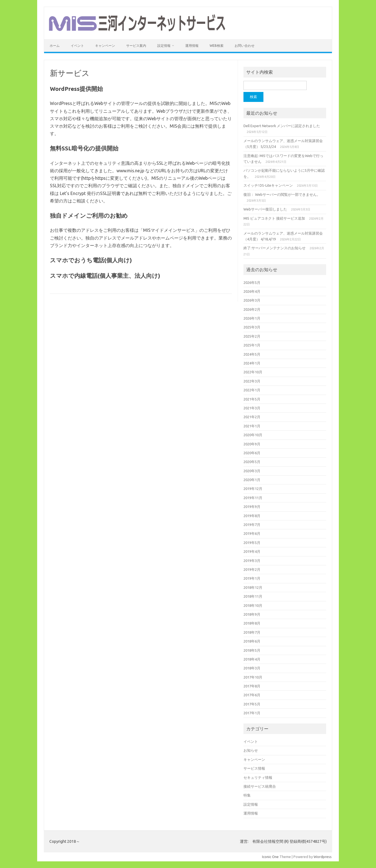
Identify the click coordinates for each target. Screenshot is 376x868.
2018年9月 (252, 614)
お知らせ (251, 750)
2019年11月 (253, 498)
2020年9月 (252, 444)
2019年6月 (252, 533)
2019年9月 (252, 507)
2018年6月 (252, 641)
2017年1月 (252, 713)
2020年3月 (252, 471)
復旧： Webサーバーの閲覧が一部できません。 (282, 194)
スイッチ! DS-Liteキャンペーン (268, 185)
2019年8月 (252, 516)
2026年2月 (252, 309)
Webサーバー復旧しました (265, 209)
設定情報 (164, 46)
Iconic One (270, 857)
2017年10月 (253, 677)
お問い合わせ (245, 46)
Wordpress (323, 857)
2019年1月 (252, 578)
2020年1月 (252, 480)
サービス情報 (254, 768)
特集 (247, 795)
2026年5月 (252, 283)
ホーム (55, 46)
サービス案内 (136, 46)
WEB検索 (217, 46)
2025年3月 (252, 327)
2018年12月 (253, 587)
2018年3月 (252, 668)
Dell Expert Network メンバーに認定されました (282, 126)
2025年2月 (252, 336)
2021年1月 (252, 426)
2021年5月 (252, 399)
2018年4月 (252, 659)
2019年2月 (252, 569)
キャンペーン (105, 46)
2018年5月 (252, 650)
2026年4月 (252, 291)
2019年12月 (253, 489)
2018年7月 (252, 632)
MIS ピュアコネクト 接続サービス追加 (274, 218)
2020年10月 (253, 435)
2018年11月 (253, 596)
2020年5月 (252, 462)
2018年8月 (252, 623)
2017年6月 (252, 695)
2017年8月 (252, 686)
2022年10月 (253, 372)
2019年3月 (252, 561)
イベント (77, 46)
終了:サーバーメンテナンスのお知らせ (275, 248)
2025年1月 (252, 345)
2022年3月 (252, 381)
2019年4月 (252, 551)
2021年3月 (252, 408)
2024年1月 (252, 363)
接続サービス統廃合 (260, 786)
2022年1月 (252, 390)
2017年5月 (252, 704)
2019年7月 (252, 525)
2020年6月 (252, 453)
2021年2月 (252, 417)
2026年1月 (252, 318)
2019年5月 (252, 543)
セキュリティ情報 (258, 777)
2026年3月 (252, 300)
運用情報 (192, 46)
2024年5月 (252, 354)
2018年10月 (253, 605)
